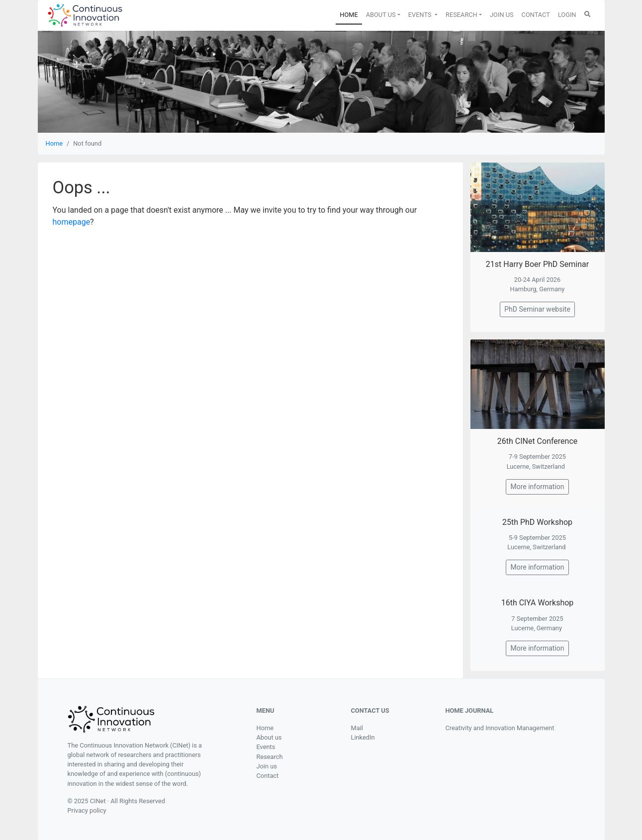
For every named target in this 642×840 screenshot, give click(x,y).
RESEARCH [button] (461, 15)
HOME (351, 14)
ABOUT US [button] (381, 15)
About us (269, 737)
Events (266, 747)
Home (54, 143)
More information (537, 487)
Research (270, 757)
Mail (357, 728)
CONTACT (536, 15)
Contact (268, 776)
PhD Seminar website (537, 309)
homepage (72, 222)
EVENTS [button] (421, 15)
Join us (267, 766)
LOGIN (567, 15)
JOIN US (502, 15)
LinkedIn (363, 737)
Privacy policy (87, 810)
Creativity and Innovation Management (500, 728)
